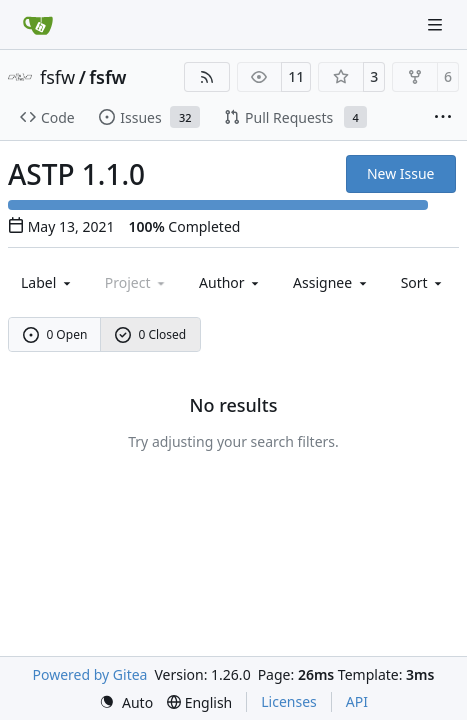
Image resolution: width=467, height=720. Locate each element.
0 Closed (151, 334)
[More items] (443, 118)
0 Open (55, 334)
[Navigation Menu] (437, 24)
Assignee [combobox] (331, 282)
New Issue (401, 173)
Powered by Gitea (90, 674)
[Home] (38, 25)
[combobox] (47, 282)
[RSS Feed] (207, 77)
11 (296, 76)
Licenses (289, 701)
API (357, 701)
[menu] (423, 282)
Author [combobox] (230, 282)
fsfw (57, 77)
